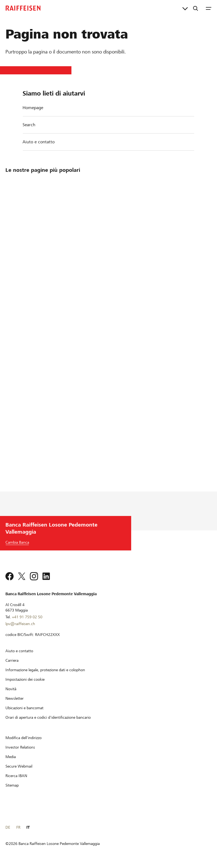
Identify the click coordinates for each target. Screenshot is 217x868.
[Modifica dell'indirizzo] (23, 738)
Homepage (33, 108)
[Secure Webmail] (19, 766)
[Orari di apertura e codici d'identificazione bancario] (48, 717)
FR (18, 827)
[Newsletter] (15, 698)
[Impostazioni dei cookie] (25, 679)
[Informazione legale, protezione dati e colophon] (45, 670)
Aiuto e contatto (39, 142)
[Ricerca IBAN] (16, 776)
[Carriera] (12, 660)
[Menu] (209, 8)
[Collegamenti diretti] (185, 8)
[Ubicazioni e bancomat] (24, 708)
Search (29, 125)
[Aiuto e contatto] (19, 651)
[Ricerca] (196, 8)
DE (8, 827)
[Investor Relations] (20, 747)
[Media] (11, 757)
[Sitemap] (12, 785)
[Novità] (11, 689)
